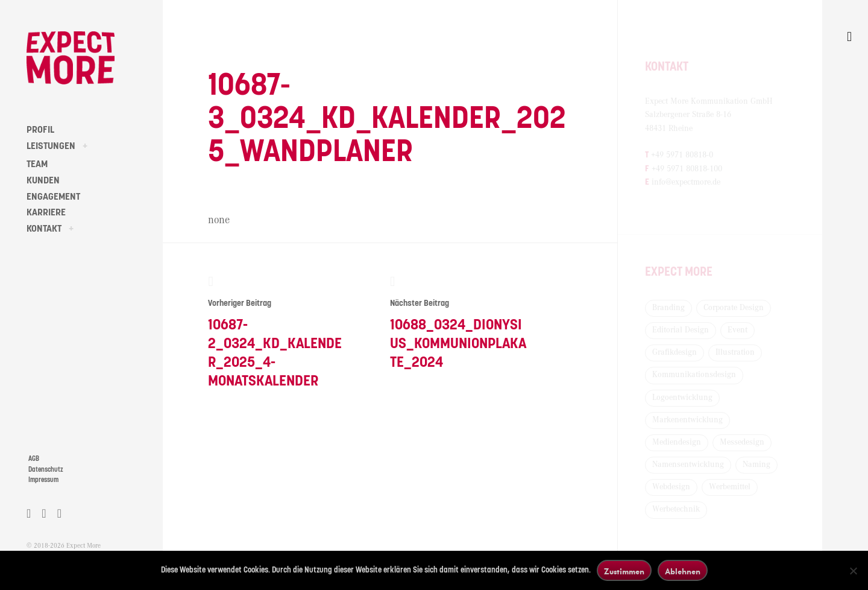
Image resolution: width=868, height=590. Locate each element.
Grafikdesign (675, 352)
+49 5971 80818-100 (687, 169)
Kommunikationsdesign (694, 375)
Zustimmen (624, 571)
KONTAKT (44, 229)
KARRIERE (46, 212)
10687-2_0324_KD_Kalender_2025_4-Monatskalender (276, 331)
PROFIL (40, 130)
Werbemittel (730, 487)
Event (737, 330)
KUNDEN (43, 180)
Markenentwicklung (687, 420)
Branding (668, 308)
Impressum (43, 480)
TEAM (37, 164)
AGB (34, 459)
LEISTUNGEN (51, 146)
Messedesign (742, 442)
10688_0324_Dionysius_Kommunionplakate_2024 (458, 322)
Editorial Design (681, 330)
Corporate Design (734, 308)
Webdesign (671, 487)
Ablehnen (683, 571)
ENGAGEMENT (53, 197)
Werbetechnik (676, 509)
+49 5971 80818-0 (682, 155)
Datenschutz (46, 470)
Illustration (735, 352)
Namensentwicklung (688, 465)
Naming (756, 465)
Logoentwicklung (682, 398)
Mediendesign (677, 442)
